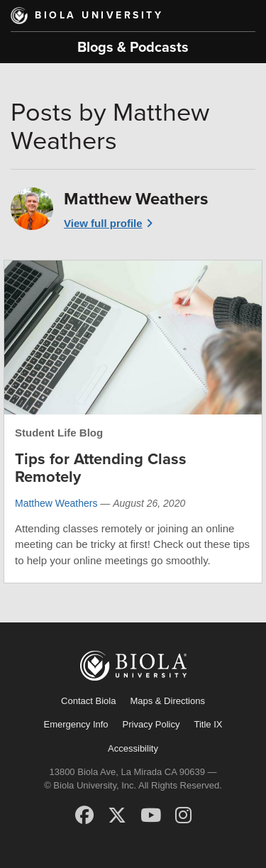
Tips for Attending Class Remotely (101, 468)
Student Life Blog (59, 433)
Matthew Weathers (56, 503)
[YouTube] (151, 815)
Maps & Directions (167, 701)
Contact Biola (88, 701)
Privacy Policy (151, 724)
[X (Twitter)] (117, 815)
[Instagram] (183, 815)
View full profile (103, 223)
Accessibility (133, 748)
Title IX (208, 724)
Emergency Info (76, 724)
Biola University (99, 15)
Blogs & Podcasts (133, 48)
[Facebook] (84, 815)
